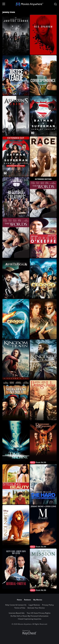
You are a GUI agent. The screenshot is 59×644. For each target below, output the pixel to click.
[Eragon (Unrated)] (16, 319)
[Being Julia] (43, 400)
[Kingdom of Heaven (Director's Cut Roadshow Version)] (16, 360)
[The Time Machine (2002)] (16, 441)
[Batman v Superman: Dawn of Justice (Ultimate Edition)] (16, 156)
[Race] (43, 156)
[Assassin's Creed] (16, 116)
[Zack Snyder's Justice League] (16, 35)
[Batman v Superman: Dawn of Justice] (43, 116)
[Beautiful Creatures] (16, 197)
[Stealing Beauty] (16, 484)
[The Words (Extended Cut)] (43, 197)
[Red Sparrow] (43, 35)
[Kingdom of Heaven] (43, 360)
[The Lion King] (16, 525)
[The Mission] (43, 570)
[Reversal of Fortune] (16, 569)
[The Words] (16, 238)
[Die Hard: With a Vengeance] (43, 484)
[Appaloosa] (16, 278)
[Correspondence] (43, 75)
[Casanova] (43, 319)
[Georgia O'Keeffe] (43, 238)
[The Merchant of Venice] (16, 400)
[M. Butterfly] (43, 526)
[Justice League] (16, 75)
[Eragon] (43, 278)
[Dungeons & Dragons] (43, 442)
